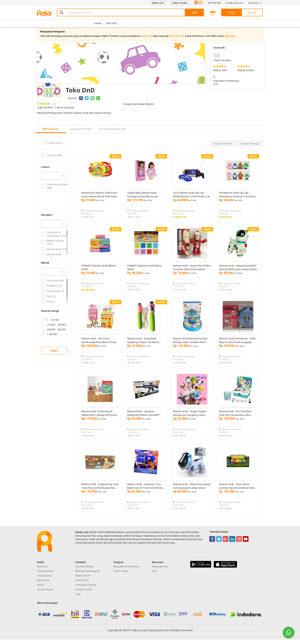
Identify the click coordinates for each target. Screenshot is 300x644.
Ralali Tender (180, 3)
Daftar (232, 12)
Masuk (252, 12)
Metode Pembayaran (87, 575)
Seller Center (121, 575)
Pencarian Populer (86, 589)
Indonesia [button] (256, 3)
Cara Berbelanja (84, 571)
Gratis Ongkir (52, 160)
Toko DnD (111, 23)
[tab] (51, 134)
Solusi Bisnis (44, 580)
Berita (40, 589)
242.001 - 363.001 (54, 334)
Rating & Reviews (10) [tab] (112, 133)
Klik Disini (230, 40)
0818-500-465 (214, 3)
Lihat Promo (82, 585)
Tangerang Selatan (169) (55, 190)
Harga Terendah (223, 148)
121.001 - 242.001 (54, 329)
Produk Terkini (84, 594)
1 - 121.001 (50, 324)
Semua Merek (45, 594)
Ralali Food (43, 585)
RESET (54, 355)
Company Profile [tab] (81, 133)
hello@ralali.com (234, 3)
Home (98, 23)
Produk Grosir (52, 147)
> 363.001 (49, 339)
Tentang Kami (45, 575)
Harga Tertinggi (250, 148)
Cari (194, 12)
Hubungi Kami (160, 571)
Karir (155, 575)
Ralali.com (158, 3)
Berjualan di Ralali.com (126, 571)
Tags (78, 598)
